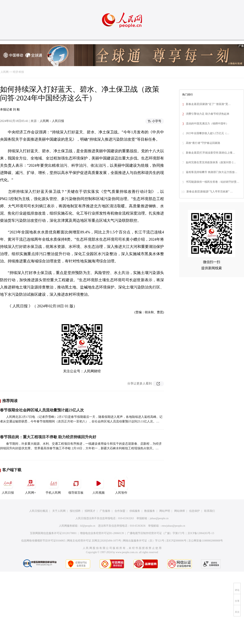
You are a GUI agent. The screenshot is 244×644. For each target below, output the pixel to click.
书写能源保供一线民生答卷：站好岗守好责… (213, 182)
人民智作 (121, 485)
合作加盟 (120, 511)
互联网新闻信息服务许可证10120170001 (53, 533)
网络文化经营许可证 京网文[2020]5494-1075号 (94, 541)
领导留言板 (76, 485)
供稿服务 (135, 511)
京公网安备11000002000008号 (206, 541)
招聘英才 (90, 511)
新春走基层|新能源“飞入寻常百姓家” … (210, 192)
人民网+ (30, 485)
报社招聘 (75, 511)
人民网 (5, 72)
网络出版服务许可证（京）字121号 (144, 541)
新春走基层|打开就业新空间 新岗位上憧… (210, 153)
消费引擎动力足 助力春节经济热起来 (208, 114)
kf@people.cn (88, 526)
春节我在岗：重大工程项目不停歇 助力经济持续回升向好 (48, 437)
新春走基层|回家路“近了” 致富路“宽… (208, 104)
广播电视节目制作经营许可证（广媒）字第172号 (156, 533)
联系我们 (209, 511)
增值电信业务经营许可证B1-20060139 (102, 533)
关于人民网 (59, 511)
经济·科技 (18, 72)
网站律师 (180, 511)
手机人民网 (53, 485)
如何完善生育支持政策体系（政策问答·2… (211, 162)
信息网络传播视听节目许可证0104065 (43, 541)
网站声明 (165, 511)
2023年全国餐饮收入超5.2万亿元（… (208, 133)
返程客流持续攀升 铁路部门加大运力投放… (212, 172)
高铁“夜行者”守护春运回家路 (203, 143)
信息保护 (194, 511)
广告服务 (105, 511)
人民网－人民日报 (52, 121)
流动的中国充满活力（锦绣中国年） (207, 124)
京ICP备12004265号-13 (201, 533)
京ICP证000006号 (176, 541)
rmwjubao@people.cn (173, 526)
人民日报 (8, 485)
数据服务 (150, 511)
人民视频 (99, 485)
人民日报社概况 (39, 511)
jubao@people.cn (159, 518)
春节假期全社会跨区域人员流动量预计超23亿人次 (42, 410)
